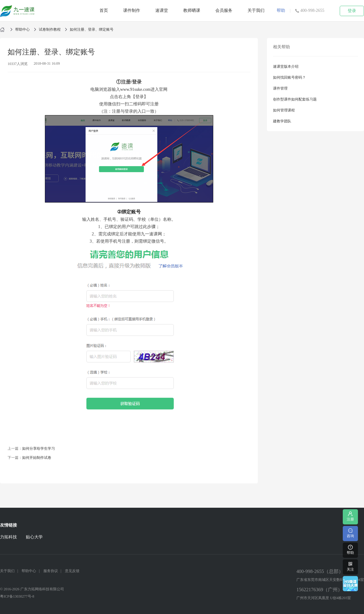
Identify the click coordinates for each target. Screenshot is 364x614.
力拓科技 (8, 537)
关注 (350, 566)
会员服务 (224, 10)
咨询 (350, 533)
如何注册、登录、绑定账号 (92, 29)
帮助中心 (22, 29)
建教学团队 (282, 121)
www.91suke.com (135, 89)
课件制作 (132, 10)
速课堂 (162, 10)
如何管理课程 (284, 110)
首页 (104, 10)
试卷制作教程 (50, 29)
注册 (350, 516)
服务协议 (51, 571)
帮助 (281, 10)
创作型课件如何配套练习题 (295, 99)
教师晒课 (192, 10)
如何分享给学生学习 (39, 449)
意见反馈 (72, 571)
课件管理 (280, 88)
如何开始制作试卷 (37, 458)
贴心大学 (34, 537)
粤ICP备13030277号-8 (17, 596)
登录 (352, 11)
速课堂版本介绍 (286, 67)
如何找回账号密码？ (289, 77)
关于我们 (256, 10)
